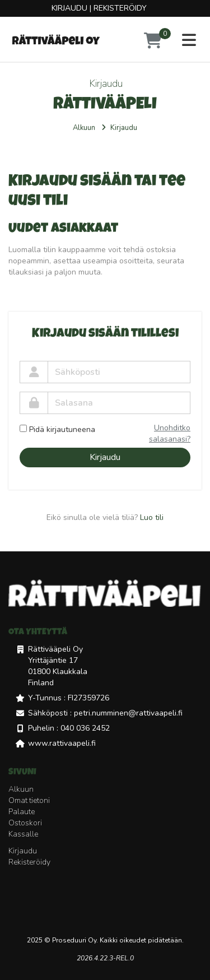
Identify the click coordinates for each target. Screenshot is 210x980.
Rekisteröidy (120, 8)
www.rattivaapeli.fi (62, 743)
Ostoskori (25, 823)
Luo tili (152, 517)
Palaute (22, 812)
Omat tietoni (29, 800)
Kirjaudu (69, 8)
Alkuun (84, 128)
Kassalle (23, 834)
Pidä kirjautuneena (57, 429)
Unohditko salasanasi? (170, 433)
